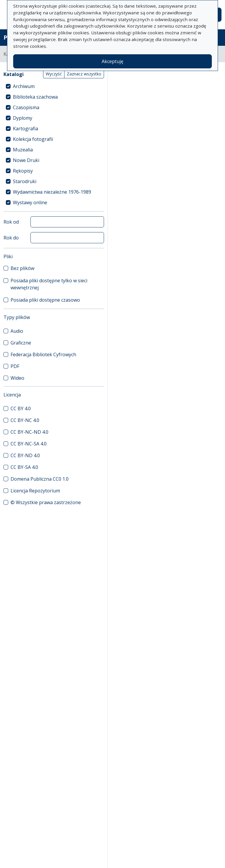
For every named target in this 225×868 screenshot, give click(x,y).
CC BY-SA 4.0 (24, 467)
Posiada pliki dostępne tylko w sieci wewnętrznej (49, 284)
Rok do (11, 238)
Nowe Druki (26, 160)
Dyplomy (23, 118)
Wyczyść (54, 74)
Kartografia (25, 129)
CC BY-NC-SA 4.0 (29, 444)
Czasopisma (26, 107)
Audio (17, 331)
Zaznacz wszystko (84, 74)
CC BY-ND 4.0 (25, 455)
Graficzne (21, 343)
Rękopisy (23, 171)
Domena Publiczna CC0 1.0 (40, 479)
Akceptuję (112, 61)
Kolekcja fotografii (33, 139)
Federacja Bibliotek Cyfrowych (43, 354)
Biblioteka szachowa (35, 97)
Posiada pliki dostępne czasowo (45, 300)
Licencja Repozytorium (35, 491)
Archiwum (24, 86)
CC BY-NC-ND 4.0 (29, 432)
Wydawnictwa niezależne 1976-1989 (52, 192)
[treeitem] (54, 86)
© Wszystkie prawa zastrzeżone (46, 502)
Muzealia (23, 150)
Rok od (11, 222)
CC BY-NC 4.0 (25, 420)
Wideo (17, 378)
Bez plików (22, 268)
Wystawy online (30, 202)
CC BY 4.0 (21, 408)
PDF (15, 366)
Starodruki (25, 181)
